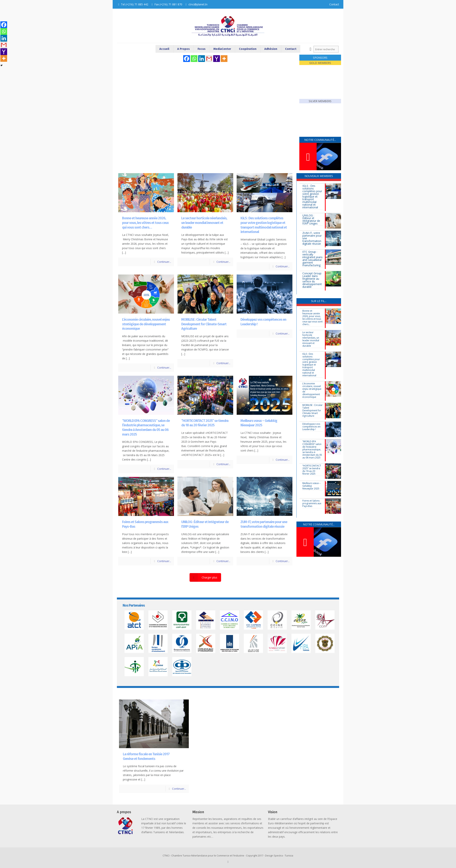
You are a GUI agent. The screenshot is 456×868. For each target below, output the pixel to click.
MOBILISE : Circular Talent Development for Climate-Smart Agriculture (204, 324)
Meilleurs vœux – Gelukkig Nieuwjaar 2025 (259, 423)
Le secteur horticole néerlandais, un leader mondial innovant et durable (204, 223)
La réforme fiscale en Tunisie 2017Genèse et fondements (146, 756)
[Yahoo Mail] (217, 59)
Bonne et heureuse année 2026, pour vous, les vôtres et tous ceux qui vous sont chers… (145, 223)
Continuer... (164, 262)
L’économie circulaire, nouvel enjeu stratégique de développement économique (146, 324)
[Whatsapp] (194, 59)
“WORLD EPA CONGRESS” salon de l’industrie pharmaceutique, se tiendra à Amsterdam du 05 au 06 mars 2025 (146, 428)
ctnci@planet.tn (198, 4)
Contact (334, 4)
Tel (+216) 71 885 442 (135, 4)
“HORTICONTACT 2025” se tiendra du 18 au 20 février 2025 (205, 423)
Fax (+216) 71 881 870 (168, 4)
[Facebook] (187, 59)
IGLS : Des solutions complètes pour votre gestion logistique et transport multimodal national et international (264, 225)
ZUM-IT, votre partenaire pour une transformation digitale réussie (264, 524)
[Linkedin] (202, 59)
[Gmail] (209, 59)
